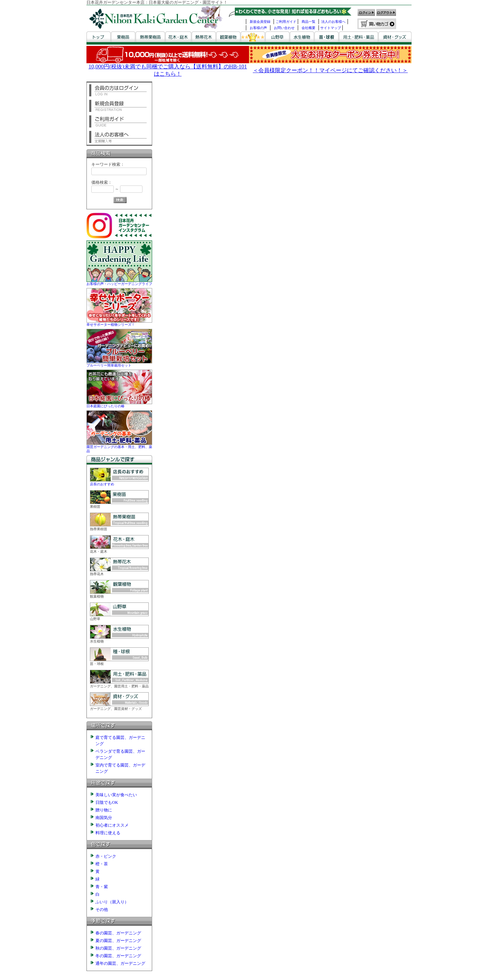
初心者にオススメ (112, 825)
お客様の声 (258, 28)
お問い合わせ (284, 28)
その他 (102, 910)
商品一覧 (308, 22)
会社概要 (308, 28)
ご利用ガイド (286, 22)
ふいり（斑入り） (112, 902)
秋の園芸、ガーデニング (118, 948)
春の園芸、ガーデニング (118, 933)
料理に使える (108, 833)
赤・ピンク (106, 856)
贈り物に (104, 810)
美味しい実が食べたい (116, 795)
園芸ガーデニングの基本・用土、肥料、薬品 (119, 447)
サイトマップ (331, 28)
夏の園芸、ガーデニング (118, 941)
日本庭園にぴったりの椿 (119, 404)
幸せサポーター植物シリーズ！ (119, 322)
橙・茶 (102, 864)
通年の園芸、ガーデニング (120, 963)
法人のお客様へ (333, 22)
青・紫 (102, 887)
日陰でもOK (107, 802)
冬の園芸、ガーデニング (118, 956)
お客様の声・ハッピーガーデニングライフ (119, 282)
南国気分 (104, 818)
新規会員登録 (260, 22)
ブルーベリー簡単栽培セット (119, 363)
